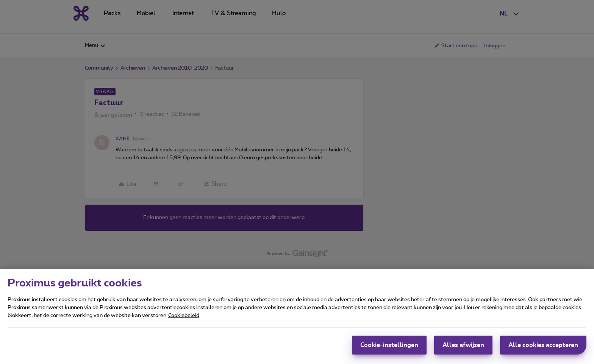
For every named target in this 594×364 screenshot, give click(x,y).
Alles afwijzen (463, 349)
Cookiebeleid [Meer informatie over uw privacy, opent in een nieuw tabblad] (184, 319)
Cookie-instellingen (389, 349)
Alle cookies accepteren (543, 349)
